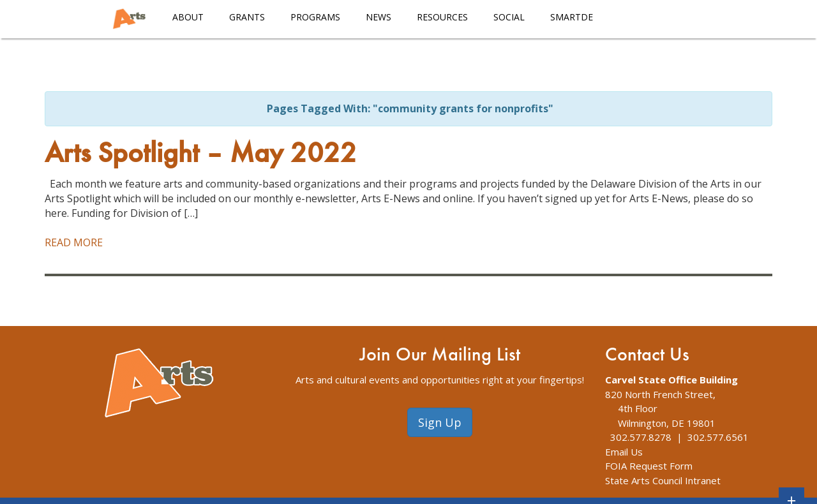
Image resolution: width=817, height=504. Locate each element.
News (379, 17)
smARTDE (572, 17)
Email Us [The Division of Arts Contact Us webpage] (624, 452)
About (188, 17)
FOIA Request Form (649, 466)
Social (509, 17)
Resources (442, 17)
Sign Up (440, 422)
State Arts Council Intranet (663, 480)
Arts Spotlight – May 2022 (201, 155)
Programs (315, 17)
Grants (247, 17)
